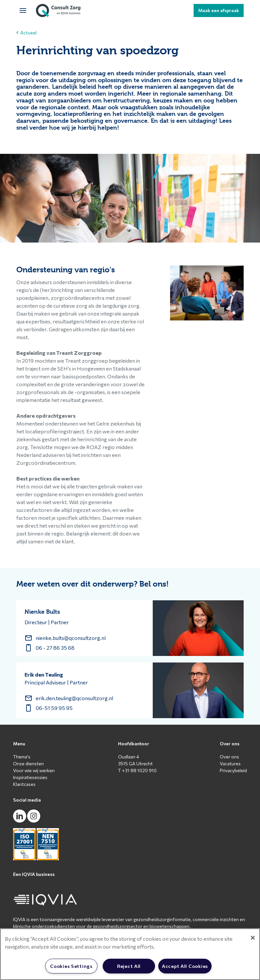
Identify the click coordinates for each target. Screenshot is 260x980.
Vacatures (230, 763)
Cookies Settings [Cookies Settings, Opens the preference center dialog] (71, 966)
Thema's (22, 757)
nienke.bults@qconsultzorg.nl (71, 638)
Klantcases (24, 784)
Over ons (229, 757)
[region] (130, 954)
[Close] (253, 938)
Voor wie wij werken (34, 770)
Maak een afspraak (219, 10)
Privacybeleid (233, 770)
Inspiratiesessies (30, 777)
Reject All (129, 966)
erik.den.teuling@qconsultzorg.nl (74, 698)
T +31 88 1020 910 (137, 770)
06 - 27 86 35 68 (55, 648)
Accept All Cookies (185, 966)
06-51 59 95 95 (54, 708)
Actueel (26, 33)
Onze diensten (28, 763)
